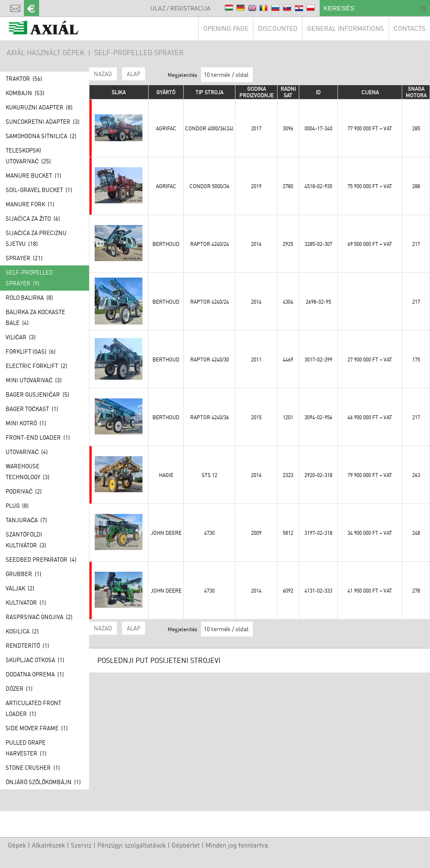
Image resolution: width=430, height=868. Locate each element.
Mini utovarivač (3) (34, 380)
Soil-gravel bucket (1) (39, 190)
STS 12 (209, 475)
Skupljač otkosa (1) (35, 660)
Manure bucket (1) (33, 176)
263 (416, 475)
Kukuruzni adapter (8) (39, 107)
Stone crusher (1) (33, 768)
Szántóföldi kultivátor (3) (26, 540)
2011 (256, 359)
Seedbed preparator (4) (41, 560)
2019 (256, 186)
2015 (256, 417)
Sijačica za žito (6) (33, 219)
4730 (209, 533)
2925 (288, 244)
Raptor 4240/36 (210, 417)
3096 (288, 128)
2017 (256, 128)
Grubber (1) (23, 574)
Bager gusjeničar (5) (37, 394)
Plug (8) (17, 506)
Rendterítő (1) (27, 646)
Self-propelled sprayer (139, 53)
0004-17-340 (318, 128)
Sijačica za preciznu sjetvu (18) (36, 238)
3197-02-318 (318, 533)
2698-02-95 (318, 302)
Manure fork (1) (30, 204)
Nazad (103, 74)
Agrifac (166, 128)
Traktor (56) (24, 79)
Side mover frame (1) (37, 728)
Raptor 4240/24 (210, 244)
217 (416, 244)
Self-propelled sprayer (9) (29, 278)
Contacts (410, 28)
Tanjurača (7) (26, 520)
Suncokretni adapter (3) (43, 122)
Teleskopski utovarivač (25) (28, 156)
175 (416, 359)
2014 (256, 302)
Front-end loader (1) (38, 437)
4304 (288, 302)
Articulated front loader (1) (33, 708)
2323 (288, 475)
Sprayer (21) (24, 258)
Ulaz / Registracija (180, 8)
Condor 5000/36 (209, 186)
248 (416, 533)
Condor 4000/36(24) (209, 128)
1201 (288, 417)
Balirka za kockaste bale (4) (35, 317)
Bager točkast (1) (32, 409)
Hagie (166, 475)
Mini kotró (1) (26, 423)
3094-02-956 (318, 417)
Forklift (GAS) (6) (31, 351)
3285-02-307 (318, 244)
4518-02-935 (318, 186)
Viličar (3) (21, 337)
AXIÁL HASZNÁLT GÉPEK (45, 53)
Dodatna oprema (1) (35, 674)
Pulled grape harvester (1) (26, 748)
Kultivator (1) (26, 603)
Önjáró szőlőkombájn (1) (43, 782)
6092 (288, 591)
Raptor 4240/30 (210, 359)
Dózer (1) (19, 689)
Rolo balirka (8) (29, 298)
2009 (256, 533)
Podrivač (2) (24, 491)
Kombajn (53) (25, 93)
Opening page (226, 28)
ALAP (134, 74)
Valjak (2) (20, 588)
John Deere (166, 533)
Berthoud (166, 244)
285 (416, 128)
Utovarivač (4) (27, 452)
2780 (288, 186)
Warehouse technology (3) (28, 472)
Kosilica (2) (22, 631)
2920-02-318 (318, 475)
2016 (256, 244)
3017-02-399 (318, 359)
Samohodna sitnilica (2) (41, 136)
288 (416, 186)
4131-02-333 (318, 591)
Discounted (278, 28)
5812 (288, 533)
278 (416, 591)
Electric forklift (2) (36, 366)
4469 (288, 359)
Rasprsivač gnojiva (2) (39, 617)
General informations (346, 28)
